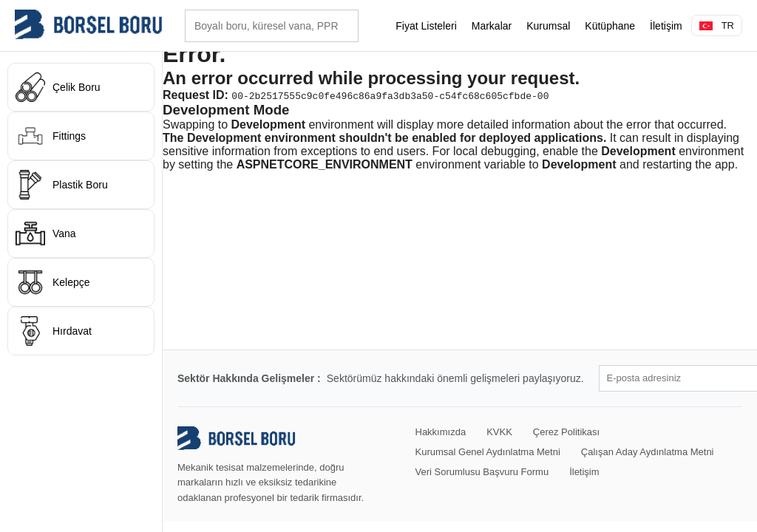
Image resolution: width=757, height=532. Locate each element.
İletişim (666, 26)
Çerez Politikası (566, 432)
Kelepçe (53, 282)
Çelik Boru (58, 87)
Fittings (51, 136)
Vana (46, 233)
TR (717, 25)
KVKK (499, 432)
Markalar (492, 26)
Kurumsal (548, 26)
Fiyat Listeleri (426, 26)
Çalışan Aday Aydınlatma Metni (648, 452)
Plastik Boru (62, 185)
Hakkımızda (441, 432)
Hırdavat (54, 331)
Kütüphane (610, 26)
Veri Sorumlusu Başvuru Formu (482, 472)
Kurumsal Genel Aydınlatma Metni (488, 452)
